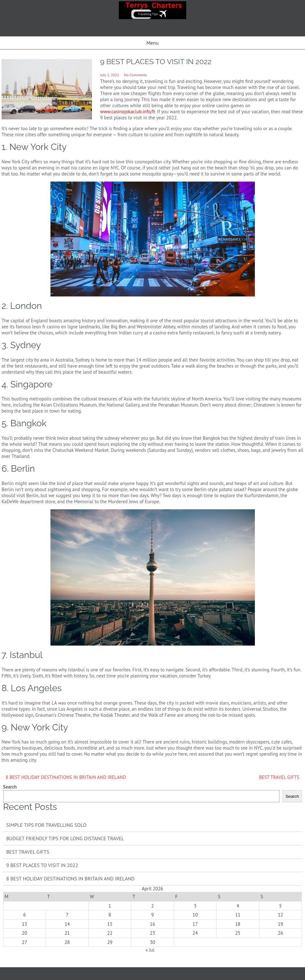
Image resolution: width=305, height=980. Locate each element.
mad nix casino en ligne (85, 168)
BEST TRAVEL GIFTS (279, 777)
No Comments (135, 75)
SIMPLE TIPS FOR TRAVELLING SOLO (46, 825)
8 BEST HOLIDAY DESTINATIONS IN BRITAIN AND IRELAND (66, 777)
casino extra (165, 333)
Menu (152, 43)
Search (10, 787)
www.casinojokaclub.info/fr (127, 112)
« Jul (150, 950)
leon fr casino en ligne (55, 327)
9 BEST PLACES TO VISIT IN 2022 (42, 865)
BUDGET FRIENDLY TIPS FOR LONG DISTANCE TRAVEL (65, 838)
